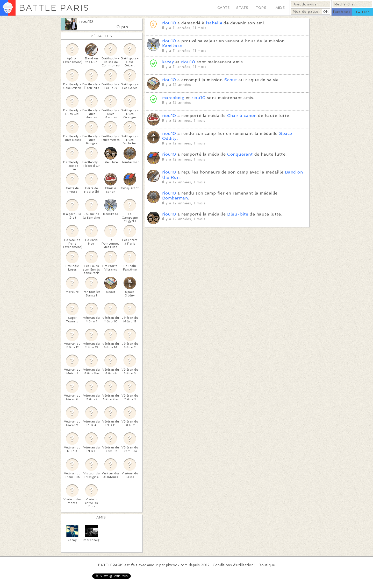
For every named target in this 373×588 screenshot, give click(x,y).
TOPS (261, 8)
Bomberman (175, 198)
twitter (363, 12)
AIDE (280, 8)
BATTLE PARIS (54, 8)
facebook (342, 12)
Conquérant (240, 154)
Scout (231, 80)
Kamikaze (172, 46)
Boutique (267, 565)
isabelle (214, 23)
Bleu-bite (238, 214)
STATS (242, 8)
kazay (168, 62)
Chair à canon (242, 116)
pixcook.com (177, 565)
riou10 (86, 21)
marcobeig (173, 98)
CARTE (224, 8)
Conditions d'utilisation (233, 565)
